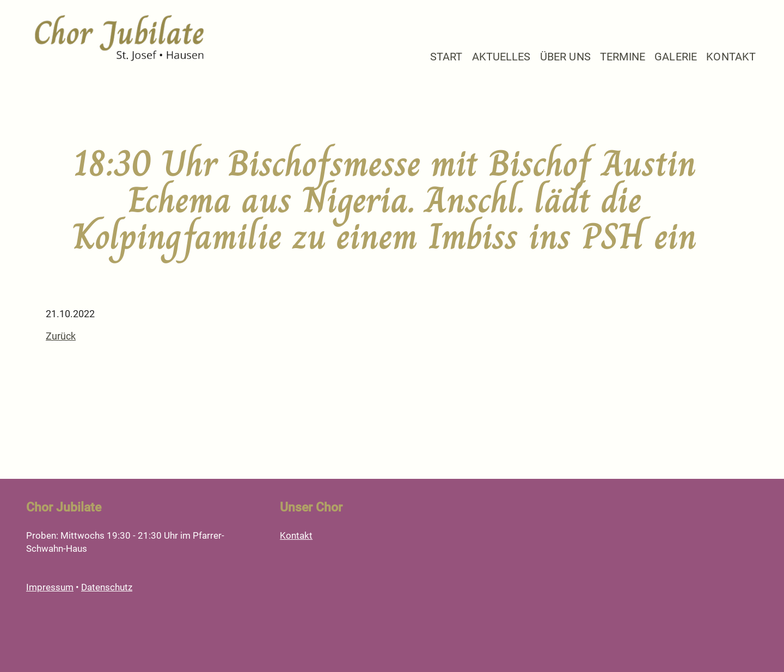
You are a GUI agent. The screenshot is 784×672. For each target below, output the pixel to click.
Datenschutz (107, 587)
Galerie (676, 57)
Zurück (61, 336)
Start (446, 57)
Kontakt (731, 57)
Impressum (50, 587)
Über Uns (565, 57)
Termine (623, 57)
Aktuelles (501, 57)
